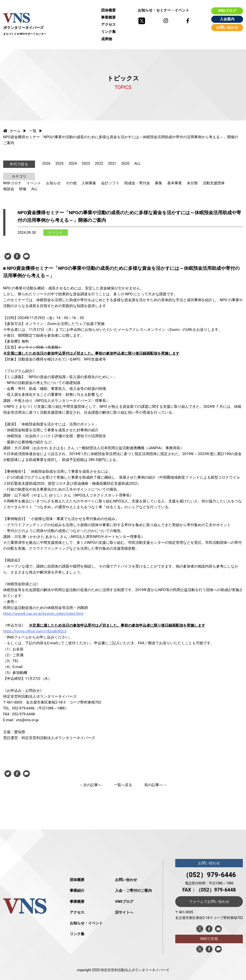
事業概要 (108, 17)
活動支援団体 (214, 183)
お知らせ (53, 183)
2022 (99, 163)
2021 (112, 163)
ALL (138, 163)
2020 (125, 163)
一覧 (33, 131)
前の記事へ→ (155, 785)
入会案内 (227, 19)
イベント (34, 183)
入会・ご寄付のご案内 (133, 891)
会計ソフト (110, 183)
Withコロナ (12, 183)
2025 (59, 163)
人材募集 (89, 183)
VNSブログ (227, 11)
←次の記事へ (91, 785)
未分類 (192, 183)
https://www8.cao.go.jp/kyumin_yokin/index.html (43, 614)
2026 (47, 163)
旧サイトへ (124, 912)
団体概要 (108, 10)
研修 (23, 189)
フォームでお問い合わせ (209, 902)
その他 (71, 183)
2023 (86, 163)
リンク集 (108, 32)
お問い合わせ (227, 27)
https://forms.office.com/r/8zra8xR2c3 (35, 631)
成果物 (107, 39)
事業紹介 (77, 891)
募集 (159, 183)
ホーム (12, 131)
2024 (73, 163)
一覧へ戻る (123, 785)
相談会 (9, 189)
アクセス (108, 25)
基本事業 (175, 183)
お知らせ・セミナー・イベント (164, 10)
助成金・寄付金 (137, 183)
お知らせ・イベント (86, 923)
